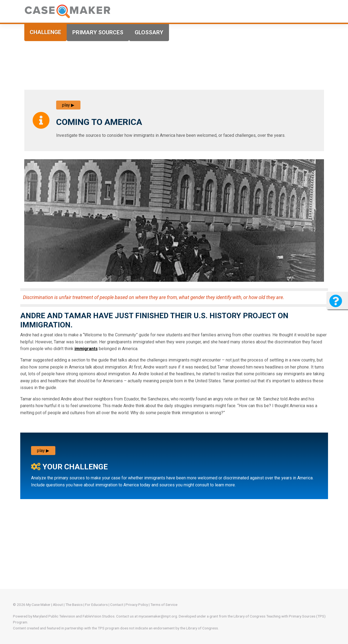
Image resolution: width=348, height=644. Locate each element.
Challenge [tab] (45, 32)
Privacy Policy (137, 605)
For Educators (96, 605)
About (58, 605)
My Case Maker (38, 605)
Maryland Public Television (54, 616)
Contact (117, 605)
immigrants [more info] (86, 349)
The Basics (74, 605)
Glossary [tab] (149, 32)
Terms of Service (164, 605)
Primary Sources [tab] (98, 32)
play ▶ (68, 105)
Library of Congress (249, 616)
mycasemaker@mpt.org (158, 616)
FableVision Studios (99, 616)
